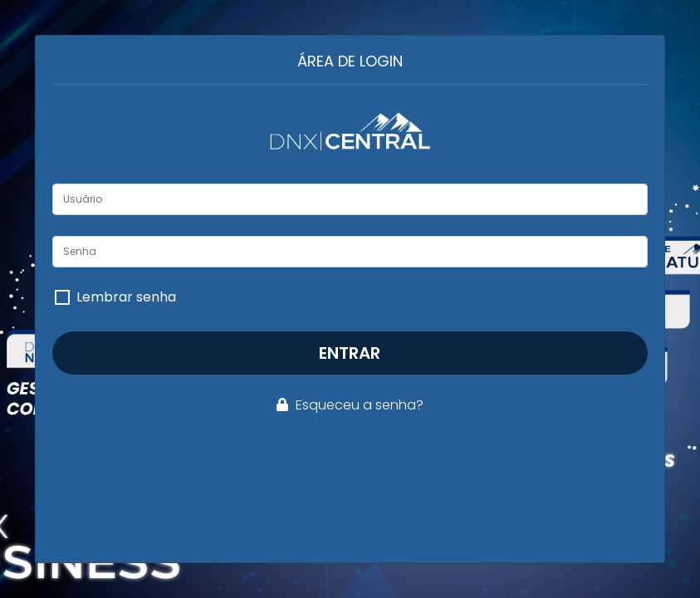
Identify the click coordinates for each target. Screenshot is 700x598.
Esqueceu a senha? (350, 405)
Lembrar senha (126, 297)
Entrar (350, 353)
